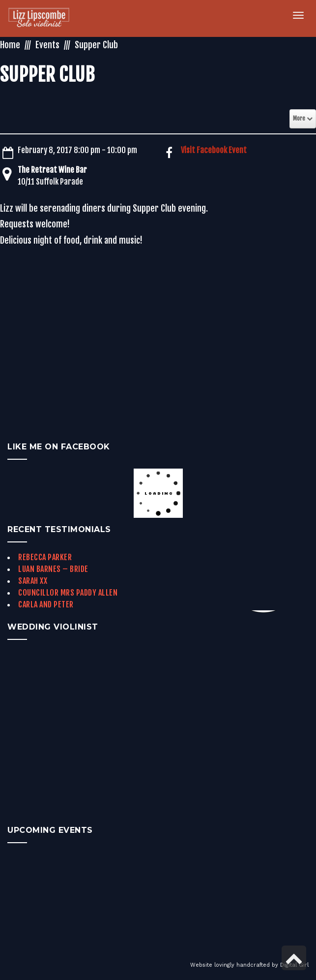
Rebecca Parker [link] (45, 557)
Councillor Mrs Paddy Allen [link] (68, 593)
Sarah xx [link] (33, 581)
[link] (44, 18)
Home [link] (10, 45)
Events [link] (47, 45)
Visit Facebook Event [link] (214, 150)
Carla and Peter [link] (46, 604)
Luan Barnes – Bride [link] (53, 569)
